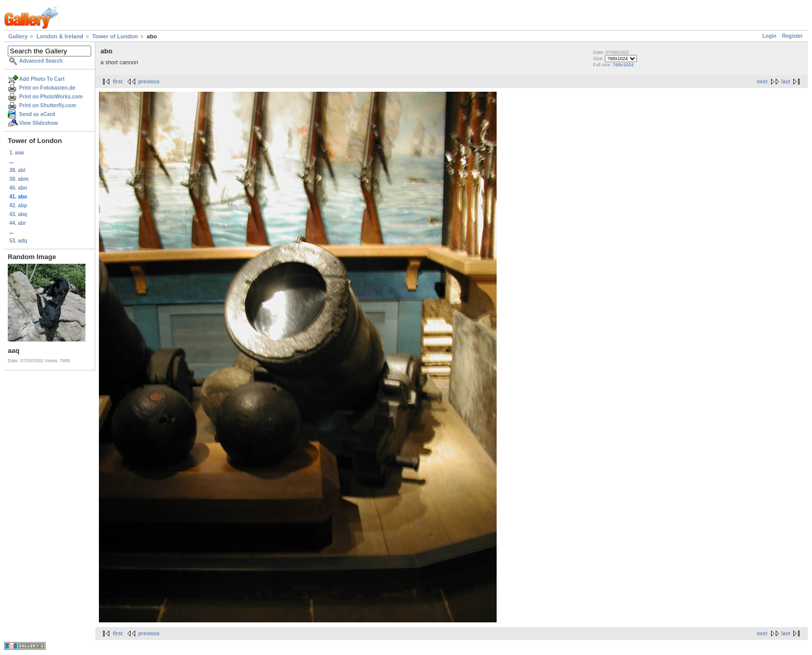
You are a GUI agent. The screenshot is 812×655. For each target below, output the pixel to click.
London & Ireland (60, 36)
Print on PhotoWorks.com (51, 97)
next (762, 82)
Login (769, 36)
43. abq (18, 214)
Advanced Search (41, 61)
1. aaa (17, 153)
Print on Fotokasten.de (47, 88)
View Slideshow (39, 123)
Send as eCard (37, 114)
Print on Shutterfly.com (48, 105)
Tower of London (115, 36)
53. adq (18, 241)
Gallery (18, 36)
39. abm (19, 179)
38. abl (17, 170)
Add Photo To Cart (42, 79)
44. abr (18, 223)
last (786, 82)
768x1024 (623, 65)
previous (149, 82)
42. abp (18, 205)
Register (792, 36)
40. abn (18, 188)
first (118, 82)
